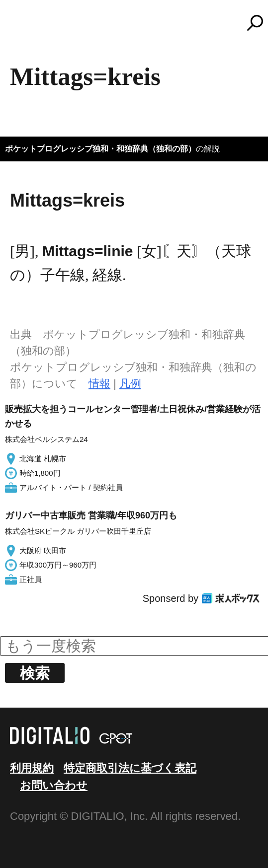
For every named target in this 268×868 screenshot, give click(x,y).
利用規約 (32, 768)
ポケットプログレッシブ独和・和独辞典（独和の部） (100, 149)
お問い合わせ (54, 785)
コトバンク (139, 23)
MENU (25, 27)
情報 (99, 384)
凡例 (130, 384)
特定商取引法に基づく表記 (130, 768)
